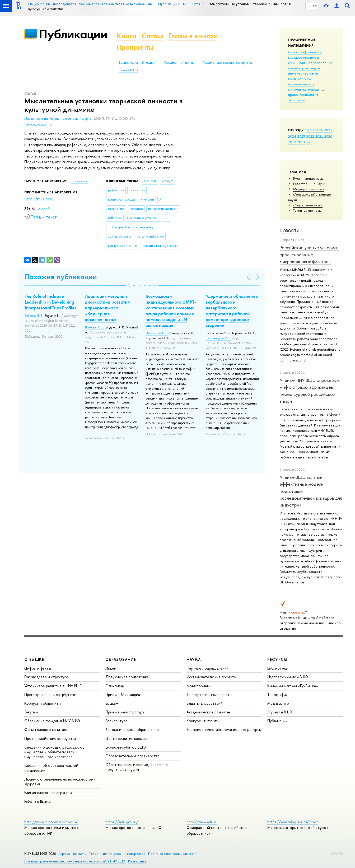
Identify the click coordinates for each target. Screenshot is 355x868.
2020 (328, 136)
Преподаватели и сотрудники (50, 695)
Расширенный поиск (179, 63)
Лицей (111, 668)
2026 (319, 130)
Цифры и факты (38, 668)
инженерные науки (303, 73)
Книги (126, 36)
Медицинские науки (309, 189)
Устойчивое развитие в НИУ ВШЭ (53, 686)
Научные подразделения (207, 668)
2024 (292, 136)
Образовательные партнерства (132, 756)
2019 (292, 142)
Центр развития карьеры (127, 738)
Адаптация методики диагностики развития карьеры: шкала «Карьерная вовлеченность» (107, 308)
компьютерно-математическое (301, 81)
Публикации (73, 34)
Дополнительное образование (132, 729)
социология (309, 95)
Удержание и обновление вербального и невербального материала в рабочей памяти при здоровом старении (232, 311)
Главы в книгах (193, 36)
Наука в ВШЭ (128, 70)
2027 (310, 130)
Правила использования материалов (227, 63)
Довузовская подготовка (127, 677)
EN (315, 6)
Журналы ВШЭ (280, 712)
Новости (290, 231)
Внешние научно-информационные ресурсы (224, 729)
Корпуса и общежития (43, 703)
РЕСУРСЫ (277, 659)
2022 (310, 136)
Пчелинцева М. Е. (218, 338)
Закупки (31, 712)
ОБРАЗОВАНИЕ (121, 659)
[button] (129, 286)
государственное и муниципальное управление (310, 60)
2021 (319, 136)
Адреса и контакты (73, 854)
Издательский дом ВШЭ (288, 677)
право (293, 95)
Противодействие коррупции (50, 738)
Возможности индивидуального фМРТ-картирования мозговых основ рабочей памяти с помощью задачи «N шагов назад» (171, 311)
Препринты (135, 47)
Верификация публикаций (137, 63)
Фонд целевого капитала (46, 729)
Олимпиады (115, 686)
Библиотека (277, 668)
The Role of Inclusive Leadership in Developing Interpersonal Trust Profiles (51, 302)
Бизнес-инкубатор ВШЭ (126, 747)
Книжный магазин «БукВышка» (293, 686)
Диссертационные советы (209, 695)
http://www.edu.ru (202, 822)
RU (309, 6)
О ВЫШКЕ (34, 659)
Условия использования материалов (117, 854)
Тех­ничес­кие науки (308, 210)
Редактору (336, 853)
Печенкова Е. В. (157, 333)
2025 (328, 130)
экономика (297, 100)
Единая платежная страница (48, 793)
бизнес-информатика (305, 52)
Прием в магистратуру (125, 712)
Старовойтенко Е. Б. (38, 125)
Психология (79, 181)
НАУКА (194, 659)
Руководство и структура (46, 677)
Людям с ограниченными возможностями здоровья (60, 781)
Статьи (152, 36)
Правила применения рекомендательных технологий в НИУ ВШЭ (75, 861)
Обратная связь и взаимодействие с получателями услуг (136, 767)
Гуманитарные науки (309, 178)
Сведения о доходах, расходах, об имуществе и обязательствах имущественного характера (54, 752)
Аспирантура (116, 721)
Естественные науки (309, 184)
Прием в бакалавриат (124, 695)
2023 (301, 136)
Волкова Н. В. (34, 316)
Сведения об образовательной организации (51, 768)
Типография (277, 695)
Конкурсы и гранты (203, 721)
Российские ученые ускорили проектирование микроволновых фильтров (309, 254)
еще (310, 142)
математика (297, 89)
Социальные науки (308, 205)
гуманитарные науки (304, 68)
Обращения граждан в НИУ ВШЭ (52, 721)
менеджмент (318, 89)
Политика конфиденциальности (172, 854)
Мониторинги (198, 686)
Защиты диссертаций (205, 703)
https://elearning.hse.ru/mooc (293, 822)
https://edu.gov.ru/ (122, 822)
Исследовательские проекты (212, 677)
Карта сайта (137, 861)
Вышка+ (112, 703)
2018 (301, 142)
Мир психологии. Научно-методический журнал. (59, 119)
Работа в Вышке (38, 801)
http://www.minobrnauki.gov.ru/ (51, 822)
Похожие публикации (61, 277)
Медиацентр (278, 703)
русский (43, 208)
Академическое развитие (208, 712)
